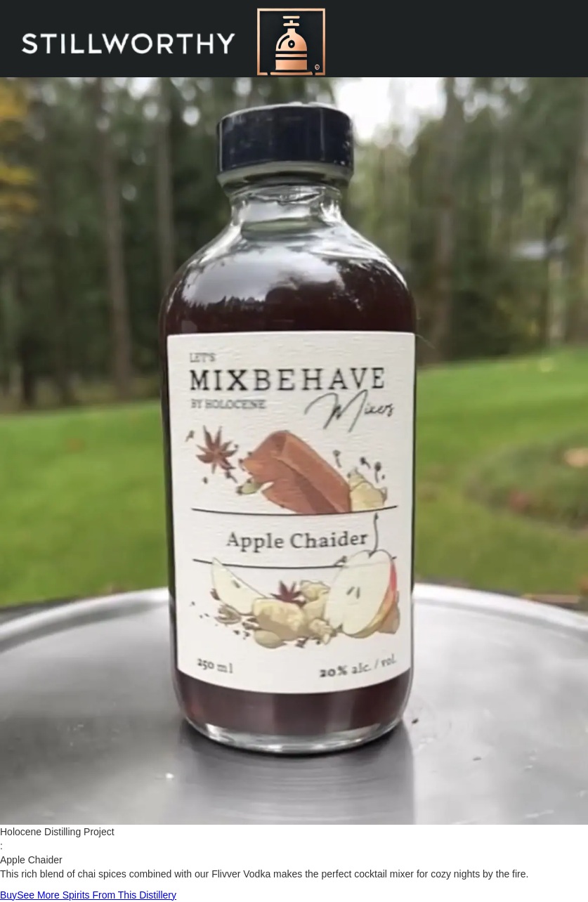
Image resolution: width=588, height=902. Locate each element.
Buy (8, 895)
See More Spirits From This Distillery (97, 895)
